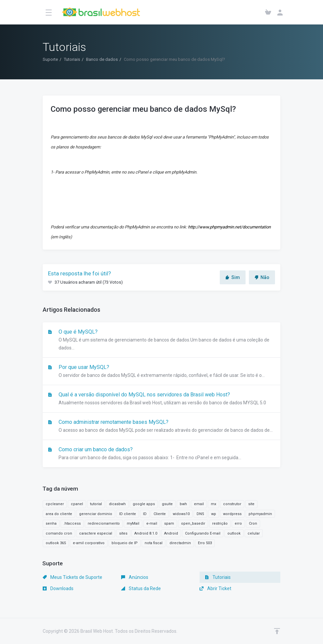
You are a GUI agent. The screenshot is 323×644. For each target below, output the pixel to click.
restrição (220, 523)
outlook (234, 533)
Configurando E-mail (203, 533)
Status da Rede (141, 588)
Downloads (58, 588)
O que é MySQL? (161, 340)
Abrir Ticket (215, 588)
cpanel (77, 504)
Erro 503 (205, 543)
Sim (233, 277)
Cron (253, 523)
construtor (232, 504)
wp (214, 514)
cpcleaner (55, 504)
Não (262, 277)
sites (123, 533)
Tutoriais (72, 59)
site (251, 504)
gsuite (167, 504)
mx (213, 504)
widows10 (181, 514)
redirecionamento (104, 523)
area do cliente (59, 514)
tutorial (96, 504)
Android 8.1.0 (146, 533)
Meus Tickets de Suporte (72, 577)
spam (169, 523)
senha (51, 523)
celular (254, 533)
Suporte (50, 59)
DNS (200, 514)
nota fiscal (154, 543)
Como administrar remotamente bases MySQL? (161, 426)
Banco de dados (102, 59)
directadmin (180, 543)
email (199, 504)
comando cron (59, 533)
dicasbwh (117, 504)
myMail (133, 523)
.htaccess (72, 523)
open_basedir (193, 523)
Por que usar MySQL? (161, 372)
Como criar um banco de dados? (161, 454)
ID (145, 514)
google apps (144, 504)
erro (238, 523)
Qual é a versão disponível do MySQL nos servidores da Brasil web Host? (161, 399)
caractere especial (96, 533)
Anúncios (135, 577)
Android (171, 533)
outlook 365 (56, 543)
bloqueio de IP (125, 543)
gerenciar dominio (96, 514)
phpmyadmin (260, 514)
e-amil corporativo (89, 543)
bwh (183, 504)
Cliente (160, 514)
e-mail (152, 523)
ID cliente (128, 514)
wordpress (232, 514)
